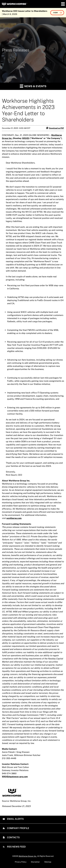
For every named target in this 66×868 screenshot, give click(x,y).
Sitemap (48, 862)
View (56, 13)
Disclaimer (35, 862)
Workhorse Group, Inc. (28, 856)
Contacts (13, 837)
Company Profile (18, 828)
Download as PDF (55, 128)
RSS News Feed (16, 847)
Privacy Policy (21, 862)
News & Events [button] (33, 86)
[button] (63, 4)
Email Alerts (15, 819)
